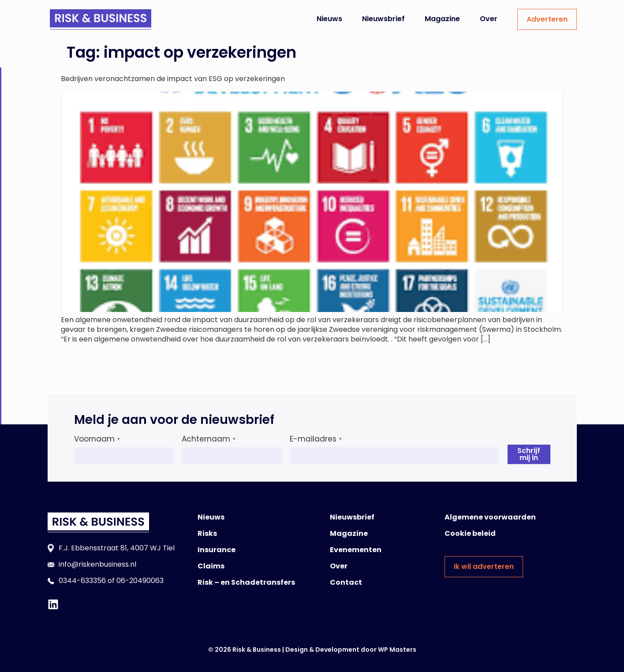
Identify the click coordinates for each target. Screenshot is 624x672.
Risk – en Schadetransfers (246, 582)
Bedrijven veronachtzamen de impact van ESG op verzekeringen (173, 79)
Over (489, 19)
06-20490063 (140, 581)
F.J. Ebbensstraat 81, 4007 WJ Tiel (117, 548)
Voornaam (97, 439)
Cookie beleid (470, 533)
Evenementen (356, 550)
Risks (207, 533)
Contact (346, 582)
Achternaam (209, 439)
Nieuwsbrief (383, 19)
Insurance (217, 550)
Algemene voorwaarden (490, 517)
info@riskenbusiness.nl (97, 564)
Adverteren (547, 19)
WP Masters (397, 650)
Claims (211, 566)
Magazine (442, 19)
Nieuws (329, 19)
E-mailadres (316, 439)
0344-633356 (82, 581)
